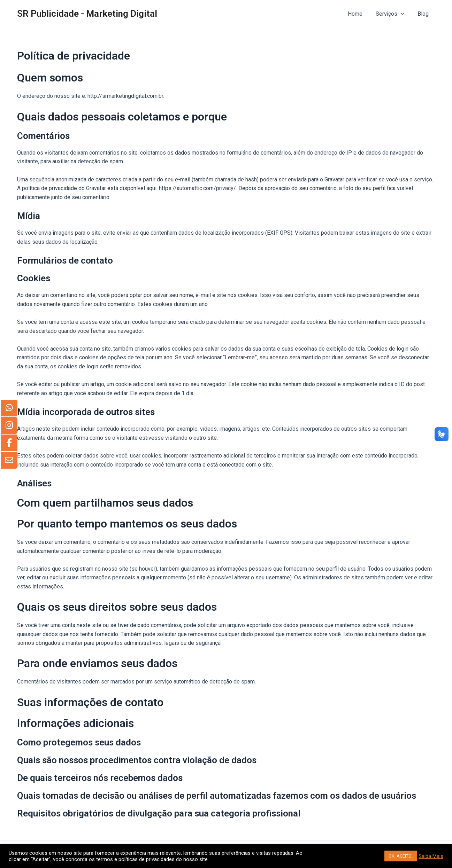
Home (360, 14)
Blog (424, 14)
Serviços (393, 14)
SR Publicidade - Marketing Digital (87, 14)
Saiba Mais (431, 856)
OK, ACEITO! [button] (401, 856)
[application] (404, 14)
